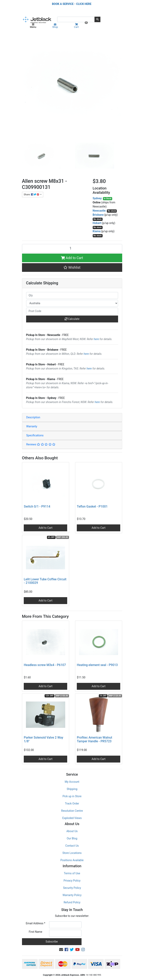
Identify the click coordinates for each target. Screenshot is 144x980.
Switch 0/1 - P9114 (37, 506)
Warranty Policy (72, 895)
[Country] (72, 303)
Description (33, 417)
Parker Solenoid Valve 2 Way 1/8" (43, 739)
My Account (72, 782)
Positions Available (72, 860)
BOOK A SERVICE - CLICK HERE (72, 4)
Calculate (72, 319)
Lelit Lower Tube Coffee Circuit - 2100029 (45, 581)
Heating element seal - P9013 (97, 665)
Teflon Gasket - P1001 (92, 506)
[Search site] (97, 19)
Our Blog (72, 838)
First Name (36, 932)
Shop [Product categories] (55, 26)
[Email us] (61, 950)
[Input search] (76, 19)
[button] (72, 268)
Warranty (32, 426)
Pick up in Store (72, 796)
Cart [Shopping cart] (80, 26)
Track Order (72, 803)
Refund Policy (72, 902)
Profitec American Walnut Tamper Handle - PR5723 (94, 739)
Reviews (41, 444)
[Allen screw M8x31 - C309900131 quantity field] (72, 248)
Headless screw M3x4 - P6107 (45, 665)
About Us (72, 831)
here (96, 339)
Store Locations (72, 853)
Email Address (35, 923)
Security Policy (72, 888)
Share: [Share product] (32, 195)
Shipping (72, 789)
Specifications (35, 435)
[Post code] (72, 311)
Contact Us (72, 846)
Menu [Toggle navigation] (33, 26)
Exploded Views (72, 818)
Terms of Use (72, 873)
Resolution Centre (72, 811)
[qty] (72, 295)
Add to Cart (72, 258)
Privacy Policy (72, 881)
